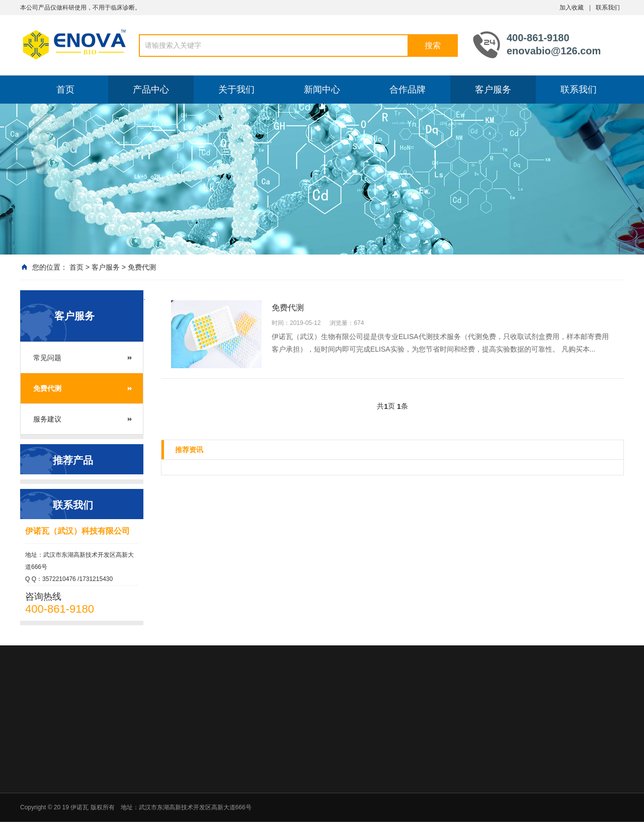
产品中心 (151, 90)
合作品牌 (408, 90)
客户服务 (493, 90)
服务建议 (47, 419)
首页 (65, 90)
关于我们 (236, 90)
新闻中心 (322, 90)
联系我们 (608, 8)
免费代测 (142, 267)
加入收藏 (572, 8)
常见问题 (47, 358)
